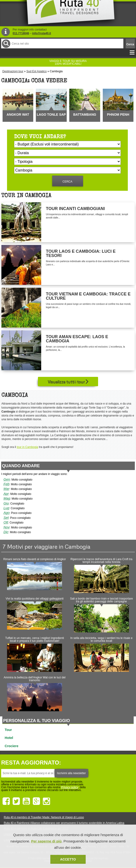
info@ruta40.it (41, 33)
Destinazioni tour (13, 71)
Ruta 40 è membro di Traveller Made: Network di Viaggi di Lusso (44, 817)
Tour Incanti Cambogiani (75, 209)
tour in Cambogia (27, 447)
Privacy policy (70, 787)
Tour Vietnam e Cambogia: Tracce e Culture (88, 296)
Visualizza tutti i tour (68, 382)
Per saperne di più (46, 841)
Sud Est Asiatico (37, 71)
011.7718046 (21, 33)
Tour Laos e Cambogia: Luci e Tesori (81, 253)
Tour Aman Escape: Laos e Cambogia (77, 339)
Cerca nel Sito (6, 44)
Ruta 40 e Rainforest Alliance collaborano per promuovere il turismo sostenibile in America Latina (64, 823)
